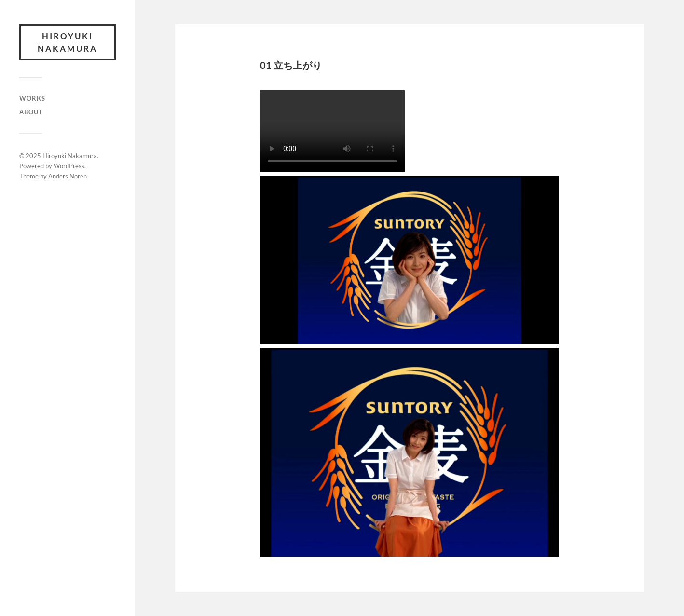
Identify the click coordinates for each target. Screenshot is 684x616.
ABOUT (31, 112)
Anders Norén (68, 176)
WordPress (69, 166)
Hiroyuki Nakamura (68, 42)
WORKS (32, 98)
